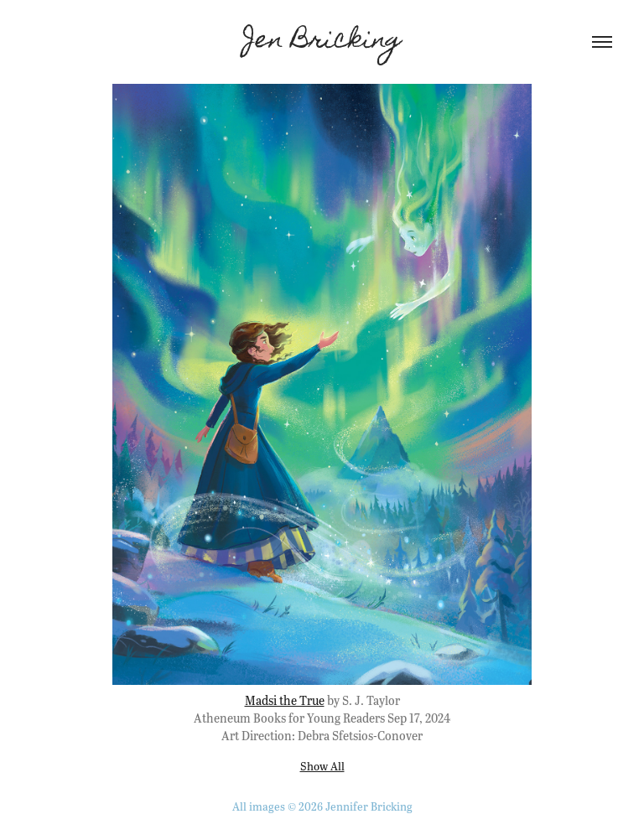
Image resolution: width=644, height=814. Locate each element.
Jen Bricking (322, 42)
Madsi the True (285, 700)
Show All (322, 766)
